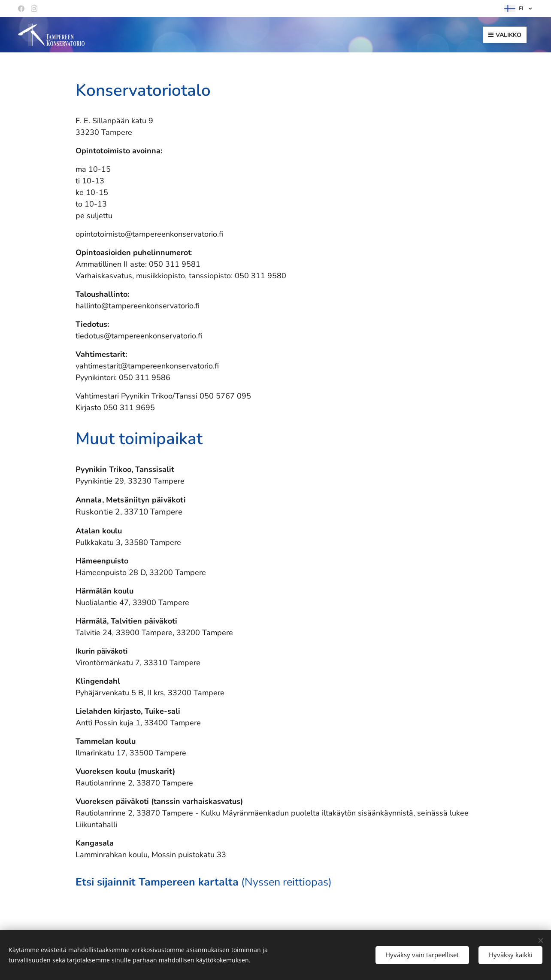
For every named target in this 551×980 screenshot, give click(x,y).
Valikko (505, 35)
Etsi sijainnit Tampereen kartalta (157, 882)
